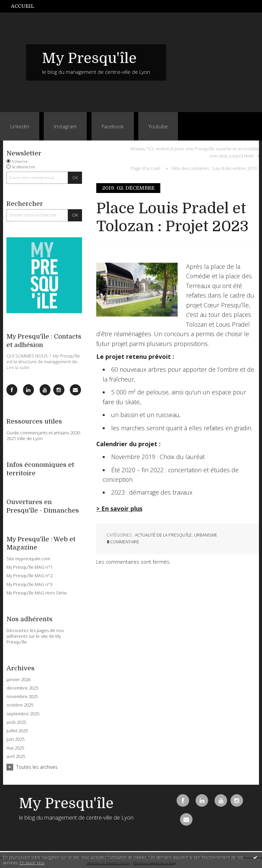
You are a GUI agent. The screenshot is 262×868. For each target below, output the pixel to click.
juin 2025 (15, 739)
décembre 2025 (22, 688)
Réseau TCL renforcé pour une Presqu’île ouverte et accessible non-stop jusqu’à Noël (195, 152)
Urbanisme (206, 535)
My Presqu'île (89, 58)
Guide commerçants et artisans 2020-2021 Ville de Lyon (44, 436)
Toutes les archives (37, 767)
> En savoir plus (119, 508)
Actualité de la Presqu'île (163, 535)
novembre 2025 (22, 697)
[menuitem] (26, 6)
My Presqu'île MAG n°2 (29, 576)
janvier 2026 (18, 680)
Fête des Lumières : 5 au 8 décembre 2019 (214, 168)
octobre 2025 (20, 705)
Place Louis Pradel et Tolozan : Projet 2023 (172, 217)
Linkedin (20, 126)
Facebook (113, 126)
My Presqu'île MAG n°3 (29, 584)
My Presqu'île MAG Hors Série (37, 593)
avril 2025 (16, 756)
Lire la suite (18, 367)
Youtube (158, 126)
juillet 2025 (17, 731)
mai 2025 (15, 748)
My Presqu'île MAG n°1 (29, 567)
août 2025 (16, 722)
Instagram (65, 126)
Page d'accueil (146, 168)
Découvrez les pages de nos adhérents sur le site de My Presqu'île (35, 636)
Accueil (23, 6)
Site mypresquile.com (28, 559)
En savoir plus (32, 863)
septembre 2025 (23, 714)
